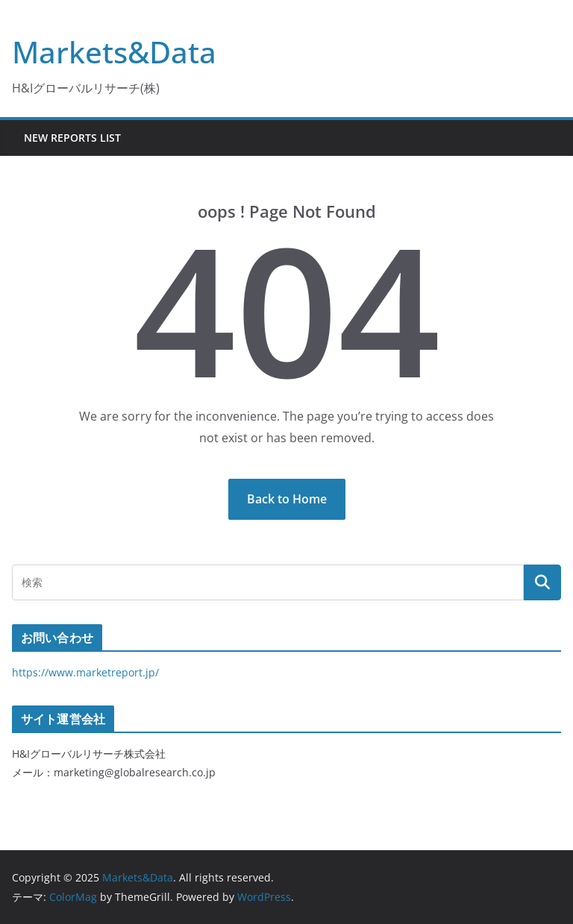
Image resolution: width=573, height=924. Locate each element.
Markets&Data (114, 52)
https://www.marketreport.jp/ (85, 672)
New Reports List (72, 138)
